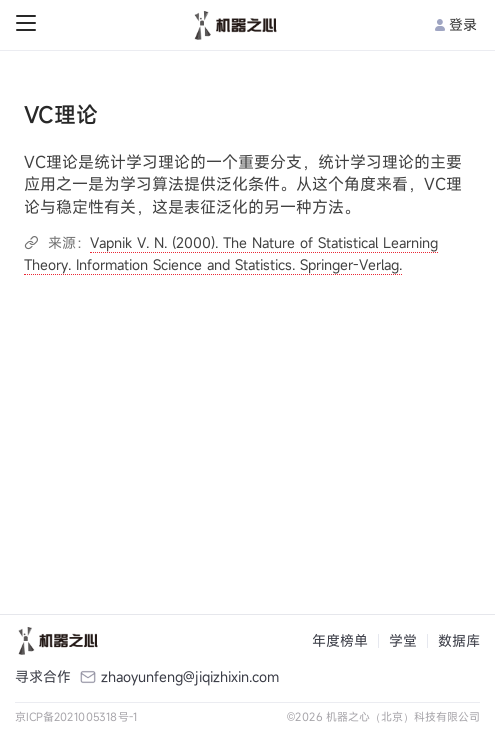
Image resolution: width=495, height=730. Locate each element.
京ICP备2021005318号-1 (76, 716)
